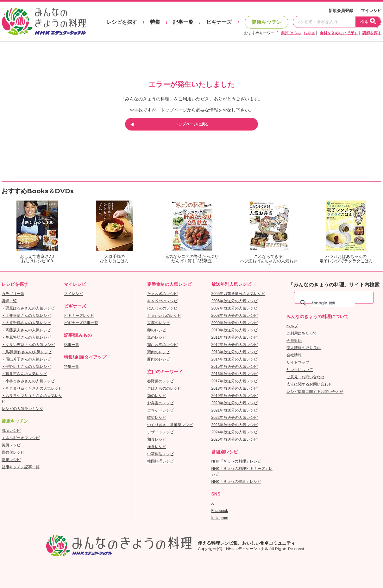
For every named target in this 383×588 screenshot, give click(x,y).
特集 (155, 22)
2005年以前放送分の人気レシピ (239, 294)
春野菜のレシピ (160, 381)
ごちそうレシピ (160, 410)
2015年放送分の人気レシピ (235, 367)
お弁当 (309, 33)
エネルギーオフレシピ (21, 438)
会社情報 (294, 355)
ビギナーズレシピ (79, 316)
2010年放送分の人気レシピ (235, 330)
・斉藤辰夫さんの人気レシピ (26, 330)
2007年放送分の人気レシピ (235, 308)
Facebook (220, 511)
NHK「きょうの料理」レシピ (236, 461)
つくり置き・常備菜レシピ (170, 425)
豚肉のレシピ (159, 359)
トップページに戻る (191, 124)
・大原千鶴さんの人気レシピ (26, 323)
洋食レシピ (157, 447)
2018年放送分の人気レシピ (235, 388)
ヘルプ (292, 326)
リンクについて (300, 370)
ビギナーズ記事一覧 (81, 323)
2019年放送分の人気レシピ (235, 396)
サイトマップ (298, 362)
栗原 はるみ (291, 33)
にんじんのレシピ (162, 308)
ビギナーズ (219, 22)
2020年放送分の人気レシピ (235, 403)
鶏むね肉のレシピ (162, 345)
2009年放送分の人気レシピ (235, 323)
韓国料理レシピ (160, 461)
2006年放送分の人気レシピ (235, 301)
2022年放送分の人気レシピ (235, 418)
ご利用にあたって (302, 333)
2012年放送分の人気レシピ (235, 345)
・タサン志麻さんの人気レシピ (28, 345)
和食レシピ (157, 439)
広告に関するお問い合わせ (309, 384)
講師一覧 (9, 301)
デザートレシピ (160, 432)
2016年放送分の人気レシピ (235, 374)
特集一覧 (72, 367)
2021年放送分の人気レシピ (235, 410)
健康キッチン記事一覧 (21, 467)
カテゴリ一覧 (13, 294)
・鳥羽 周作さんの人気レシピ (27, 352)
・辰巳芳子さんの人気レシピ (26, 359)
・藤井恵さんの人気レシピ (24, 374)
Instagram (220, 518)
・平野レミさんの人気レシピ (26, 367)
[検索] (334, 303)
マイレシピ (371, 11)
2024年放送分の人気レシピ (235, 432)
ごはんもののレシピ (164, 388)
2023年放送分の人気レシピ (235, 425)
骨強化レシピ (13, 452)
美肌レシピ (11, 445)
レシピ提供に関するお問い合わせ (315, 392)
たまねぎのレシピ (162, 294)
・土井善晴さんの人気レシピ (26, 316)
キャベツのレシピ (162, 301)
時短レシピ (157, 418)
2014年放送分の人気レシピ (235, 359)
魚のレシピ (157, 337)
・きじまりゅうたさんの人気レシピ (32, 388)
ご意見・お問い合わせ (305, 377)
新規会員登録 (341, 11)
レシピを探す (122, 22)
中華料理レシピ (160, 454)
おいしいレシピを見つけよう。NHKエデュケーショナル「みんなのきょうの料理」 (44, 22)
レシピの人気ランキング (22, 409)
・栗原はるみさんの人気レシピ (28, 308)
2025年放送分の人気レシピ (235, 439)
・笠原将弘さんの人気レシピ (26, 337)
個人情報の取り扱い (304, 348)
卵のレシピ (157, 330)
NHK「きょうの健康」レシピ (236, 482)
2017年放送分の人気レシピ (235, 381)
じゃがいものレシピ (164, 316)
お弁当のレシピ (160, 403)
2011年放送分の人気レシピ (235, 337)
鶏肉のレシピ (159, 352)
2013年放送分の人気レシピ (235, 352)
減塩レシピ (11, 431)
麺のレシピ (157, 396)
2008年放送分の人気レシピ (235, 316)
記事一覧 (183, 22)
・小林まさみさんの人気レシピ (28, 381)
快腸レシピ (11, 460)
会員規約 (294, 341)
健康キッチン (267, 22)
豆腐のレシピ (159, 323)
